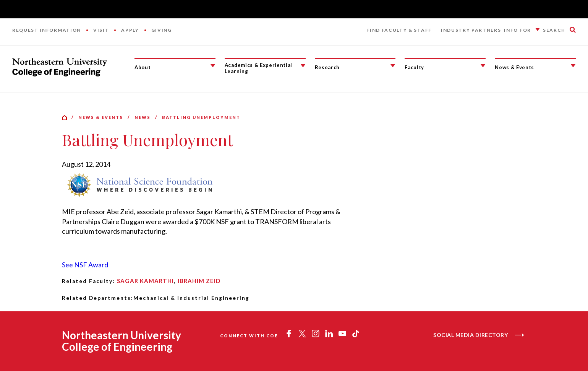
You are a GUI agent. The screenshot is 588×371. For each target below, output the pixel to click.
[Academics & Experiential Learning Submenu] (303, 66)
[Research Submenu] (393, 66)
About (143, 67)
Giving (162, 30)
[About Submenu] (213, 66)
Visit (101, 30)
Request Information (47, 30)
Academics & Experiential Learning (258, 68)
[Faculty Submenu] (483, 66)
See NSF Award (85, 265)
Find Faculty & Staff (399, 30)
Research (327, 67)
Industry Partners (471, 30)
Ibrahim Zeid (199, 281)
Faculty (414, 67)
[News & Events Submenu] (573, 66)
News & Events (514, 67)
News (143, 117)
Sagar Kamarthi (145, 281)
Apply (130, 30)
